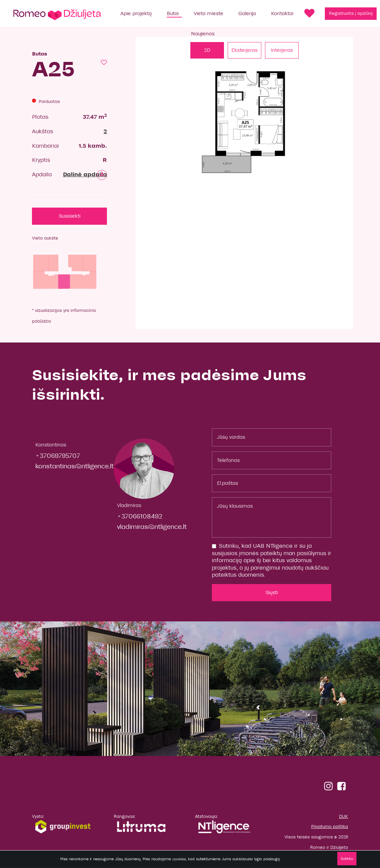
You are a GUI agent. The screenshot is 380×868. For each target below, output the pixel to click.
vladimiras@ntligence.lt (152, 527)
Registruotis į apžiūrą (351, 13)
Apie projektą (136, 13)
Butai (173, 13)
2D (207, 50)
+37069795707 (58, 456)
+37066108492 (140, 516)
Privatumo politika (330, 827)
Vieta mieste (208, 13)
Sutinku (347, 859)
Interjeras (282, 50)
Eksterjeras (244, 50)
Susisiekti (70, 216)
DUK (344, 817)
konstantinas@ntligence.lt (74, 466)
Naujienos (203, 34)
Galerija (247, 13)
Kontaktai (282, 13)
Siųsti (272, 592)
